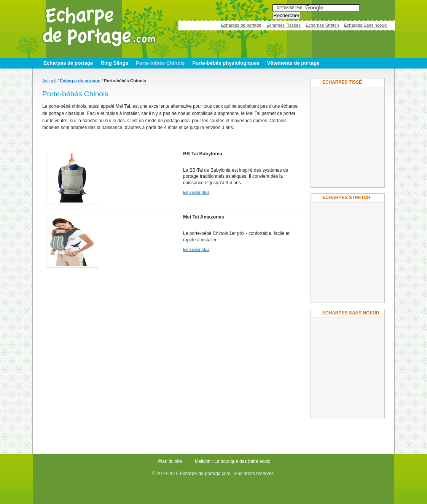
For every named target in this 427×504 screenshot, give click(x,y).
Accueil (49, 81)
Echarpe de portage (80, 81)
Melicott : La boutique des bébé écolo (233, 461)
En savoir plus (196, 192)
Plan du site (170, 461)
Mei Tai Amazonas (204, 217)
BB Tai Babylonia (203, 154)
